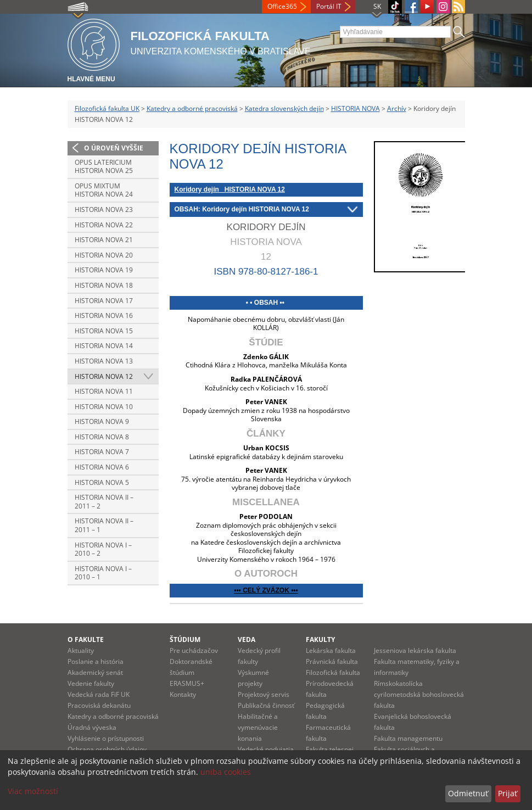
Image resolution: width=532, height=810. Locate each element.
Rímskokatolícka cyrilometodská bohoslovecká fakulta (419, 694)
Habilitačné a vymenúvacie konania (258, 727)
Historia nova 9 (102, 421)
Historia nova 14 (104, 346)
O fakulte (86, 639)
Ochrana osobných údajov (107, 749)
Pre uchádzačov (194, 650)
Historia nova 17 (104, 301)
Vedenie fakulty (91, 683)
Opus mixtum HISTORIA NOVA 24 (104, 190)
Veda (247, 639)
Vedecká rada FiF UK (99, 694)
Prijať (508, 793)
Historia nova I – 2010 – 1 (103, 573)
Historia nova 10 (104, 407)
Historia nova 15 (104, 331)
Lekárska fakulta (331, 650)
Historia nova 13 (104, 361)
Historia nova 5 (102, 482)
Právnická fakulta (332, 661)
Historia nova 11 (104, 391)
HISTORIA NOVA (355, 108)
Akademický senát (95, 672)
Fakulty (320, 639)
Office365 (282, 6)
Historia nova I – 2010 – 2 (103, 549)
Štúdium (185, 639)
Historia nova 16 (104, 315)
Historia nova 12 (104, 376)
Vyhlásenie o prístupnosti (106, 738)
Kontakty (183, 694)
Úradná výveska (92, 727)
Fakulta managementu (408, 738)
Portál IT (329, 6)
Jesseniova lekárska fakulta (415, 650)
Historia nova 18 (104, 285)
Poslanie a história (96, 661)
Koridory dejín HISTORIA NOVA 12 (230, 189)
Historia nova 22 (104, 225)
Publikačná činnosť (266, 705)
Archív (397, 108)
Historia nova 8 (102, 437)
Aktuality (81, 650)
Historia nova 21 (104, 240)
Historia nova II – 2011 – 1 (104, 525)
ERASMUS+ (187, 683)
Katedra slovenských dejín (284, 108)
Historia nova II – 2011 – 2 (104, 502)
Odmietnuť (468, 793)
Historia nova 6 (102, 467)
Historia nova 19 (104, 270)
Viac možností (33, 791)
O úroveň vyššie (114, 148)
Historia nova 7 (102, 452)
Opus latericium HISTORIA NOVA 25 (104, 167)
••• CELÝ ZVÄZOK (262, 590)
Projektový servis (264, 694)
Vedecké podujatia (266, 749)
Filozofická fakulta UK (107, 108)
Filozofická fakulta (333, 672)
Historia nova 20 (104, 255)
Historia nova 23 (104, 210)
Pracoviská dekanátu (99, 705)
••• (294, 590)
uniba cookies (226, 772)
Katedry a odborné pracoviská (192, 108)
